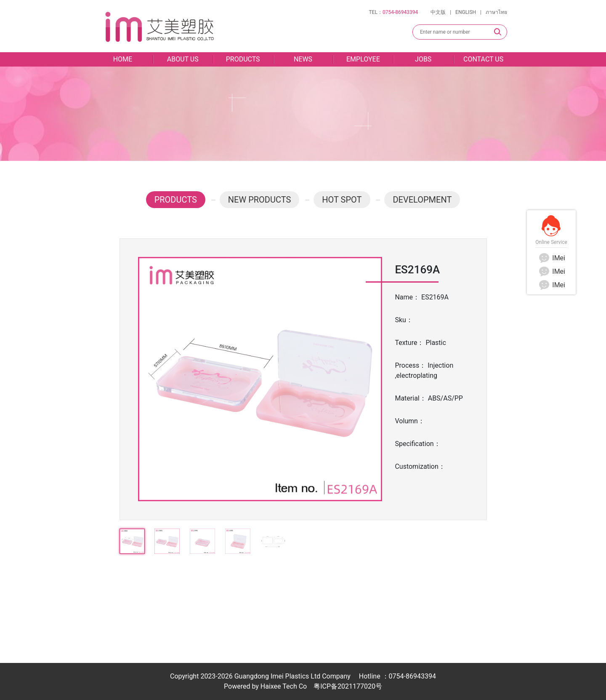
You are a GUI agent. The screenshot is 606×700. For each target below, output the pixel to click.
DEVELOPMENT (422, 200)
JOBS (423, 59)
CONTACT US (483, 59)
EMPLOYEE (363, 59)
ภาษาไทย (496, 12)
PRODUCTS (243, 59)
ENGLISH (466, 12)
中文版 (438, 12)
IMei (551, 258)
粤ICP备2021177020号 (348, 686)
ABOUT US (183, 59)
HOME (123, 59)
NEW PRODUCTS (260, 200)
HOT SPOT (342, 200)
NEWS (303, 59)
